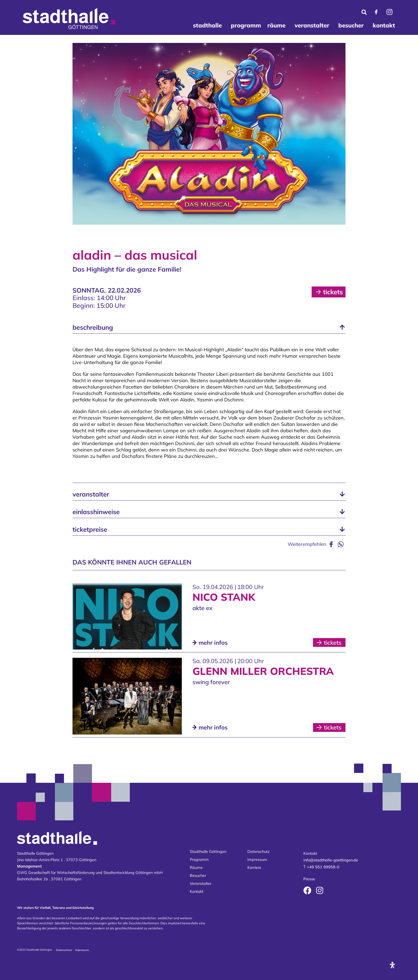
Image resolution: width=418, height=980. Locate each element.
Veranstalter (201, 884)
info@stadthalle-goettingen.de (331, 860)
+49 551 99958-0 (323, 867)
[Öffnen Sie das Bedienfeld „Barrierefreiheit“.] (392, 965)
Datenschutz (258, 852)
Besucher (198, 876)
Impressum (257, 860)
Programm (199, 860)
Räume (196, 868)
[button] (209, 328)
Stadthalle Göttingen (208, 852)
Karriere (254, 868)
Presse (309, 879)
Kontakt (197, 892)
